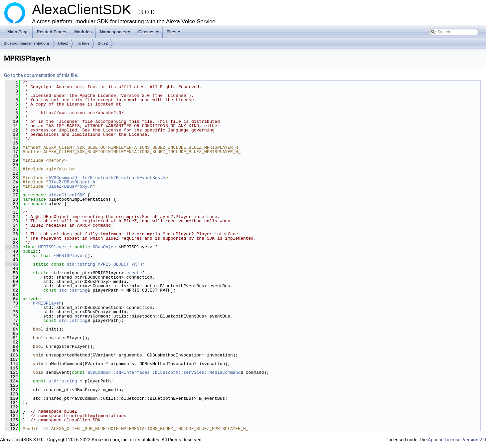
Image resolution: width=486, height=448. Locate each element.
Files (174, 34)
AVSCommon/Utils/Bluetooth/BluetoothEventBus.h (107, 178)
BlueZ (63, 43)
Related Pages (51, 32)
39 (11, 247)
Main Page (18, 32)
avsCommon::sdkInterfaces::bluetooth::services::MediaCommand (164, 372)
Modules (83, 32)
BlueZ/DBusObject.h (72, 182)
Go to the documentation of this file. (41, 75)
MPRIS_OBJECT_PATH (120, 264)
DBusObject (105, 247)
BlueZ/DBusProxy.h (71, 186)
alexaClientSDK (67, 195)
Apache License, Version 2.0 (457, 440)
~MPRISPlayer (69, 256)
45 (11, 264)
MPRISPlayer (53, 247)
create (134, 273)
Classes (149, 34)
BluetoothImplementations (27, 43)
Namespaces (116, 34)
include (83, 43)
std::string (81, 264)
